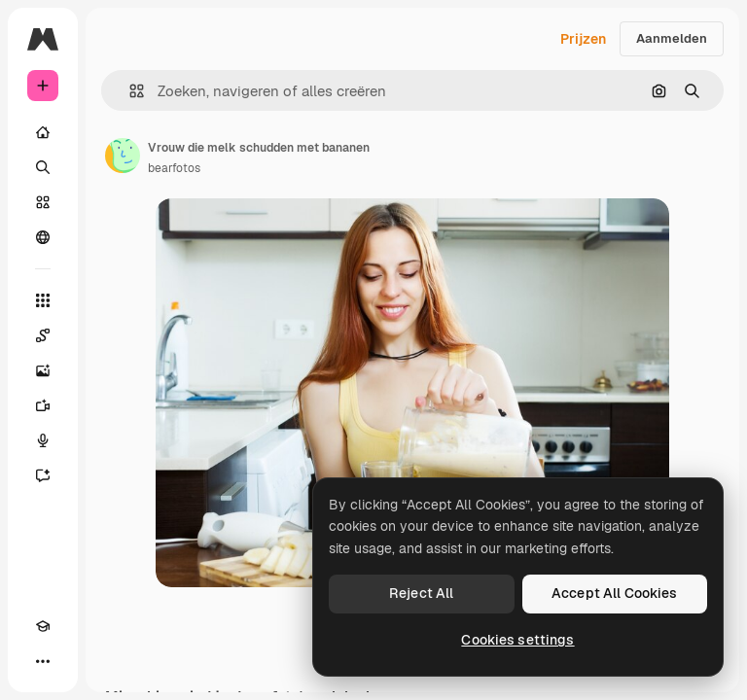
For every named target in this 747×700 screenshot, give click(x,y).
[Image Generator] (43, 370)
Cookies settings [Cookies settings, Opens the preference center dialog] (517, 640)
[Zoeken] (43, 167)
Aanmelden (672, 38)
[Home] (43, 132)
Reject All (421, 593)
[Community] (43, 237)
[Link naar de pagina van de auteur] (123, 156)
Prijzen (583, 39)
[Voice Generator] (43, 440)
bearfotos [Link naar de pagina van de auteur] (174, 168)
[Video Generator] (43, 405)
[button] (129, 91)
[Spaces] (43, 335)
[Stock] (43, 202)
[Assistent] (43, 475)
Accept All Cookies (615, 593)
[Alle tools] (43, 300)
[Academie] (43, 626)
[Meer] (43, 661)
